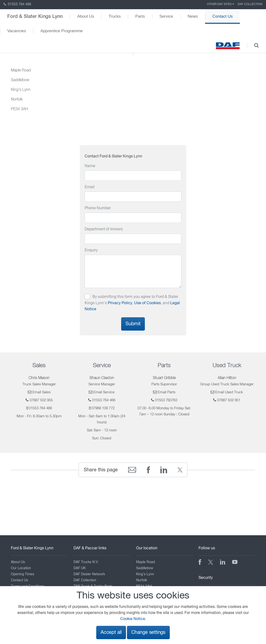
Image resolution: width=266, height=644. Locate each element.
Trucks (115, 16)
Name (90, 166)
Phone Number (98, 208)
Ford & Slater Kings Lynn (35, 16)
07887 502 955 (41, 400)
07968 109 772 (103, 408)
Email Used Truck (229, 392)
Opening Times (22, 574)
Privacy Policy (120, 303)
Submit (133, 324)
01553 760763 (166, 400)
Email (90, 187)
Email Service (104, 392)
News (193, 16)
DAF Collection (250, 4)
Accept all (111, 632)
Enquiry (91, 250)
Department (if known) (104, 229)
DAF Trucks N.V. (86, 562)
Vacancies (17, 31)
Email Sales (41, 392)
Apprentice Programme (62, 31)
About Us (86, 16)
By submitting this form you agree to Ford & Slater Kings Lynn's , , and (132, 303)
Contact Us (222, 16)
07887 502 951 (229, 400)
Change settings (148, 632)
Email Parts (166, 392)
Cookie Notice (133, 619)
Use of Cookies (148, 303)
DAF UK (80, 568)
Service (166, 16)
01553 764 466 (17, 4)
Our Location (21, 568)
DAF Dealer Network (89, 574)
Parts (140, 16)
